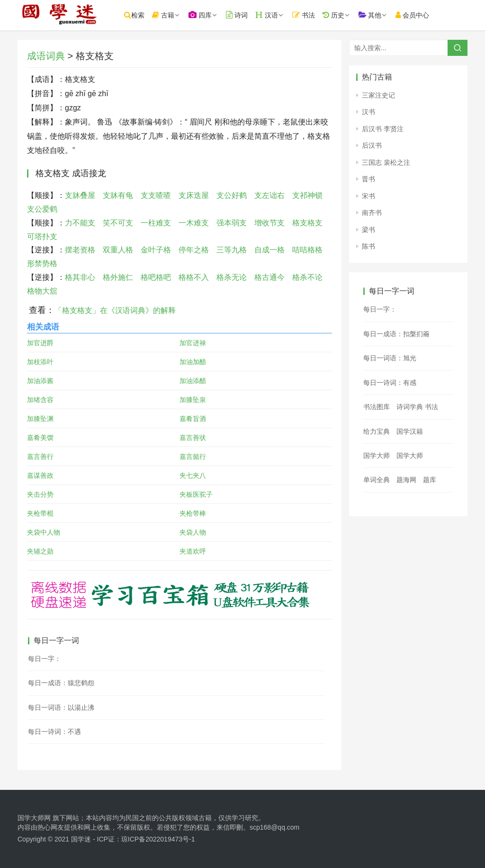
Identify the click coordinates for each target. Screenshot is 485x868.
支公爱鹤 (42, 209)
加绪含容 (40, 400)
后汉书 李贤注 (383, 129)
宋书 (368, 196)
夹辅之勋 (40, 551)
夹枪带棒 (193, 513)
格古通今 (269, 277)
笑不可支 (118, 223)
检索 (146, 15)
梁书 (368, 230)
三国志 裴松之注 (386, 162)
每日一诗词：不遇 (54, 732)
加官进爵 (40, 343)
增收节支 (269, 223)
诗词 (248, 15)
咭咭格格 (307, 250)
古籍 (175, 15)
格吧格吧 (156, 277)
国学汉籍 (410, 431)
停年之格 (194, 250)
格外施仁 (118, 277)
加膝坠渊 (40, 419)
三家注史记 (378, 95)
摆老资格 (80, 250)
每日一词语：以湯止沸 (61, 707)
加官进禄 (193, 343)
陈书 (368, 246)
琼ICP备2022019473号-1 (158, 839)
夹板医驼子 (196, 494)
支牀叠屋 (80, 195)
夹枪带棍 (40, 513)
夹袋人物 (193, 532)
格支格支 (307, 223)
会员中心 (424, 15)
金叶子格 (156, 250)
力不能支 (80, 223)
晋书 (368, 179)
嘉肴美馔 (40, 438)
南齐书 (372, 213)
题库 (430, 480)
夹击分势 (40, 494)
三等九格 (232, 250)
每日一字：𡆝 (380, 309)
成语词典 (46, 56)
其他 (381, 15)
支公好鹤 (232, 195)
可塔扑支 (42, 237)
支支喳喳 (156, 195)
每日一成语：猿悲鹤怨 (61, 683)
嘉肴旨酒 (193, 419)
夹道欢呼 (193, 551)
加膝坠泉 (193, 400)
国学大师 (377, 456)
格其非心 (80, 277)
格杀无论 (232, 277)
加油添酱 (40, 381)
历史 (344, 15)
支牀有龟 (118, 195)
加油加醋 (193, 362)
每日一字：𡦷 (45, 659)
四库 (211, 15)
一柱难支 (156, 223)
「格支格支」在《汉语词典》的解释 (115, 310)
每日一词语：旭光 (390, 358)
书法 (315, 15)
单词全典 (377, 480)
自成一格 (269, 250)
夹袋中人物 (44, 532)
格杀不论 (307, 277)
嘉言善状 (193, 438)
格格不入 (194, 277)
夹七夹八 (193, 475)
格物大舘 (42, 291)
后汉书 (372, 145)
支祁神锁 (307, 195)
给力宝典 (377, 431)
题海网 (406, 480)
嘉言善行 (40, 456)
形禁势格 (42, 264)
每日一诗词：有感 (390, 383)
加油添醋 (193, 381)
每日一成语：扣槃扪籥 (396, 334)
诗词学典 (410, 407)
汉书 (368, 112)
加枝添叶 (40, 362)
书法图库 (377, 407)
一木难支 (194, 223)
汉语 (278, 15)
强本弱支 (232, 223)
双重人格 (118, 250)
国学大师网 (34, 818)
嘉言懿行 (193, 456)
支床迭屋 (194, 195)
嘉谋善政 (40, 475)
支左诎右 (269, 195)
